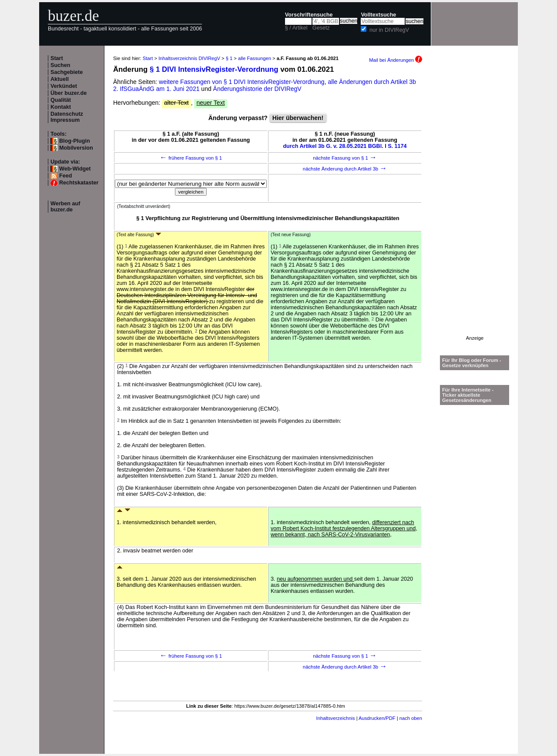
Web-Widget (75, 169)
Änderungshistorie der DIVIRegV (257, 89)
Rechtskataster (79, 183)
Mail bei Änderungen (396, 60)
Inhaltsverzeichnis (336, 718)
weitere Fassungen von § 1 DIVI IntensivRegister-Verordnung (242, 82)
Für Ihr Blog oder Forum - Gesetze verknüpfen (472, 363)
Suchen (60, 65)
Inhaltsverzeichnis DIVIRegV (189, 58)
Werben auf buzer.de (65, 207)
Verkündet (64, 86)
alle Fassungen (255, 58)
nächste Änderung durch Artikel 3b (345, 169)
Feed (65, 176)
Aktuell (60, 79)
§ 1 (229, 58)
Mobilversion (76, 148)
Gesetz (321, 28)
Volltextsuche (378, 15)
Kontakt (61, 107)
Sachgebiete (67, 72)
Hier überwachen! (298, 118)
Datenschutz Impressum (67, 117)
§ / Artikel (296, 28)
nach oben (411, 718)
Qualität (61, 100)
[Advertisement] (475, 205)
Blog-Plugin (75, 141)
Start (57, 58)
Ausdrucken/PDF (377, 718)
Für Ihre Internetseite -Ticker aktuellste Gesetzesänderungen (468, 395)
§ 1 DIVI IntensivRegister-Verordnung (214, 69)
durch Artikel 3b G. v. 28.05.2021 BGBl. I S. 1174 (345, 146)
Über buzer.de (69, 93)
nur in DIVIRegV (389, 30)
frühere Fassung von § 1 (191, 158)
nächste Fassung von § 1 (345, 158)
